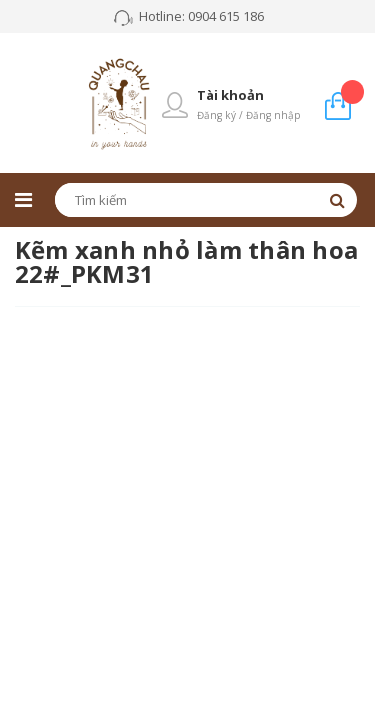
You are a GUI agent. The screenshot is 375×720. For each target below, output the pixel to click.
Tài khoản (230, 95)
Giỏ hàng (352, 91)
